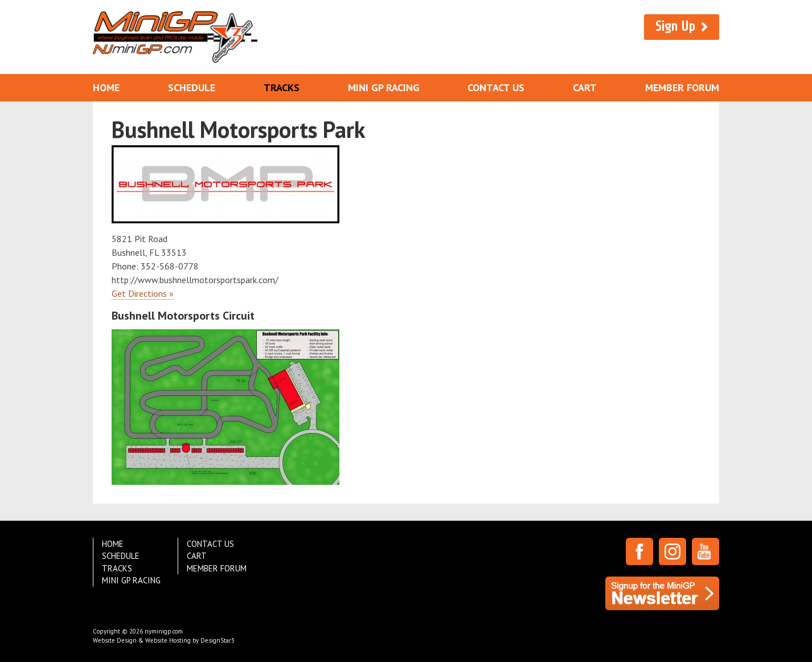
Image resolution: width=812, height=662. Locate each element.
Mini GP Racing (384, 87)
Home (106, 87)
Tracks (282, 87)
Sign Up (675, 26)
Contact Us (496, 87)
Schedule (192, 87)
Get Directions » (143, 293)
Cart (585, 87)
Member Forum (682, 87)
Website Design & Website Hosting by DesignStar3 (164, 640)
